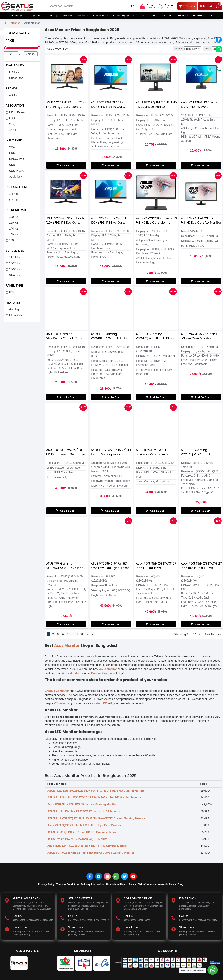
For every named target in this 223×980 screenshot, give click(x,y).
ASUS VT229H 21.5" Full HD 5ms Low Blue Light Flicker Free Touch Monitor (110, 566)
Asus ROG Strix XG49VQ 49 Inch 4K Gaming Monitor (82, 804)
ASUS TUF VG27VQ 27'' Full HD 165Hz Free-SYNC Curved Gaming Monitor (67, 452)
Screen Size (15, 251)
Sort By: (176, 49)
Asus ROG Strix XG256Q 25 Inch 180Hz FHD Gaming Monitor (87, 845)
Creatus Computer (103, 672)
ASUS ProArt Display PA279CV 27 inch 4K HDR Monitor (84, 810)
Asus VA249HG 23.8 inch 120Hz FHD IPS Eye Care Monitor (199, 105)
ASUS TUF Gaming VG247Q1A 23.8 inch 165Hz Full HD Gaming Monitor (155, 336)
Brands (12, 88)
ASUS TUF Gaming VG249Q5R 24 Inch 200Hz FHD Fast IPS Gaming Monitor (65, 336)
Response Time (17, 187)
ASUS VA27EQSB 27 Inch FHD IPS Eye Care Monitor (201, 336)
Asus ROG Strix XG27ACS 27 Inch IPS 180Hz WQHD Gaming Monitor (156, 566)
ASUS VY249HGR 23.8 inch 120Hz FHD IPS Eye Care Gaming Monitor (65, 221)
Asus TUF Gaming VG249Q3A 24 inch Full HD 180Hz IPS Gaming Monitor (110, 336)
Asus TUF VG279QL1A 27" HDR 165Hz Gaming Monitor (112, 452)
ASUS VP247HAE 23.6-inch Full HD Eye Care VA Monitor (201, 220)
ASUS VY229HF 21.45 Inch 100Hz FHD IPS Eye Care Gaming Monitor (109, 105)
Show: (209, 49)
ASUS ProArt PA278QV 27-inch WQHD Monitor (78, 838)
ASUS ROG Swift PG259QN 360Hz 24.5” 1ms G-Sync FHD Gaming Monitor (96, 790)
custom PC (100, 702)
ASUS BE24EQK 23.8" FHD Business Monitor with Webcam (153, 452)
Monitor (15, 23)
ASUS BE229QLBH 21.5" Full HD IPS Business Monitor (156, 105)
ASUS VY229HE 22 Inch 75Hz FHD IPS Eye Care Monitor (66, 105)
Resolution (15, 106)
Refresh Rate (16, 210)
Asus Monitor (67, 645)
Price (10, 41)
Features (13, 303)
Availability (15, 65)
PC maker (60, 702)
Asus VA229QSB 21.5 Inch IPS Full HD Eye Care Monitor (156, 220)
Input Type (14, 140)
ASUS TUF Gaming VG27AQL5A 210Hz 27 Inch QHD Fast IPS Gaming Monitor (65, 566)
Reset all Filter (21, 33)
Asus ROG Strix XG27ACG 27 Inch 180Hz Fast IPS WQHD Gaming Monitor (201, 566)
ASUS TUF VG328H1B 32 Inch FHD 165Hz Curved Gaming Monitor (91, 852)
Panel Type (14, 286)
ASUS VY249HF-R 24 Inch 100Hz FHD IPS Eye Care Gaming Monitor (109, 221)
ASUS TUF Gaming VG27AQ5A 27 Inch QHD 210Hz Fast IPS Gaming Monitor (198, 452)
